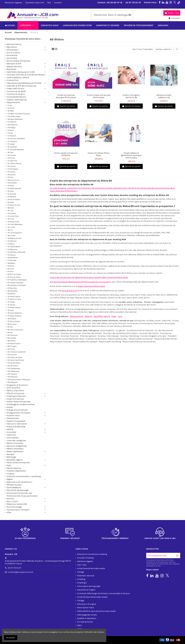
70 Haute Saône (14, 296)
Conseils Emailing (85, 558)
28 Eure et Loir (13, 180)
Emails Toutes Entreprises (19, 402)
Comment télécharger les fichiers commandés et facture (103, 593)
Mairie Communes (15, 443)
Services (10, 499)
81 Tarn (10, 327)
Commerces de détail (16, 91)
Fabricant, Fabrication (17, 424)
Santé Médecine (14, 488)
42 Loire (11, 219)
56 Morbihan (13, 258)
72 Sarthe (11, 302)
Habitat (10, 429)
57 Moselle (12, 260)
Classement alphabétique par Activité (24, 83)
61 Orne (10, 271)
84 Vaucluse (13, 335)
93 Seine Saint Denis (16, 360)
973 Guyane (12, 374)
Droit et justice (13, 388)
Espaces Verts (13, 415)
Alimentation (12, 50)
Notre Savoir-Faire (85, 608)
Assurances (12, 55)
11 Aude (10, 133)
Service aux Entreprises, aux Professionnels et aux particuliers (22, 494)
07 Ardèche (12, 122)
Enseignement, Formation (18, 413)
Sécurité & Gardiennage (17, 490)
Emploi (10, 407)
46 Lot (10, 230)
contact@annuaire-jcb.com (21, 572)
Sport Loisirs (12, 501)
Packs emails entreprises (18, 463)
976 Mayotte (13, 382)
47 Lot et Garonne (15, 233)
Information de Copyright (89, 586)
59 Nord (11, 266)
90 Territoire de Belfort (17, 352)
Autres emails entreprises (18, 61)
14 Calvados (12, 141)
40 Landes (12, 213)
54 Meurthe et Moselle (16, 252)
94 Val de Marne (14, 363)
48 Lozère (12, 235)
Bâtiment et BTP (14, 64)
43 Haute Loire (13, 222)
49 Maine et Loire (14, 238)
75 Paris (11, 310)
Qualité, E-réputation (87, 618)
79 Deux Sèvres (14, 321)
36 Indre (11, 202)
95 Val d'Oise (13, 366)
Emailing (81, 579)
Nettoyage (11, 457)
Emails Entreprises (15, 399)
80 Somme (12, 324)
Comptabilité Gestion (16, 97)
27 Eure (10, 177)
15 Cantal (11, 144)
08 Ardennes (13, 125)
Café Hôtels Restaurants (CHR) (21, 72)
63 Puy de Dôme (14, 277)
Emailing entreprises (16, 396)
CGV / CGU (82, 565)
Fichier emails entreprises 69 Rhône (66, 154)
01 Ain (10, 105)
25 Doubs (11, 172)
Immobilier (11, 432)
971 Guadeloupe (14, 368)
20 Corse (11, 158)
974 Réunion (13, 377)
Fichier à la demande (16, 427)
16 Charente (12, 147)
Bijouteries (11, 69)
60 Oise (11, 269)
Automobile (12, 58)
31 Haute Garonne (14, 188)
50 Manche (12, 241)
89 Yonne (11, 349)
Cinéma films (13, 80)
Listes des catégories (16, 440)
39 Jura (10, 210)
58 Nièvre (11, 263)
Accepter (11, 638)
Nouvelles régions (102, 316)
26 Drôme (12, 175)
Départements (77, 316)
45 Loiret (11, 227)
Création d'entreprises (17, 100)
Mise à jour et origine (87, 604)
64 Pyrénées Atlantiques (17, 280)
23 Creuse (12, 166)
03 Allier (11, 111)
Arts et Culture (13, 53)
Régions (89, 316)
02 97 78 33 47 (133, 3)
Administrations (14, 44)
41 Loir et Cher (13, 216)
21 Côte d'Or (12, 161)
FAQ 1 (79, 625)
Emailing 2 (82, 583)
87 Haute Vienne (14, 343)
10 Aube (11, 130)
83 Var (10, 332)
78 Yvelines (12, 319)
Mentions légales (14, 3)
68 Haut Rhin (13, 291)
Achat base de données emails (91, 568)
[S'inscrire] (177, 555)
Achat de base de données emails (92, 597)
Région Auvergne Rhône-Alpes (91, 286)
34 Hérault (12, 197)
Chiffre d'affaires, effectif (18, 78)
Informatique (13, 438)
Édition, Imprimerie (15, 391)
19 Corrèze (12, 155)
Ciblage (81, 572)
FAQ (49, 3)
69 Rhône (11, 294)
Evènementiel (13, 418)
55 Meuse (12, 255)
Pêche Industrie (14, 468)
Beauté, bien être (14, 67)
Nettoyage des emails (87, 615)
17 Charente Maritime (16, 150)
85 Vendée (12, 338)
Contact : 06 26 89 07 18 (110, 3)
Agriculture (12, 47)
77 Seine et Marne (14, 316)
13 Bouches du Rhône (16, 138)
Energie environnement (17, 410)
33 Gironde (12, 194)
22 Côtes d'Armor (15, 163)
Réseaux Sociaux (14, 485)
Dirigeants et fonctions (17, 385)
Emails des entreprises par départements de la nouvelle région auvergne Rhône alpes (89, 277)
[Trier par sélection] (164, 49)
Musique (10, 454)
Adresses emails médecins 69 (164, 96)
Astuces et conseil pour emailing (92, 554)
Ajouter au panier (66, 106)
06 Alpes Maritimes (15, 119)
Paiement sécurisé (35, 3)
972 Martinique (13, 371)
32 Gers (11, 191)
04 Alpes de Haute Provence (19, 114)
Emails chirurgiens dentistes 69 (131, 96)
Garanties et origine (86, 590)
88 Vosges (12, 346)
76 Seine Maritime (15, 313)
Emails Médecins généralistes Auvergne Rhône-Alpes (131, 155)
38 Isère (11, 208)
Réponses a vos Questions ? (19, 482)
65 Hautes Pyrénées (16, 283)
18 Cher (10, 152)
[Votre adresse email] (160, 555)
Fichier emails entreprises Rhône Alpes (99, 96)
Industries (11, 435)
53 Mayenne (12, 249)
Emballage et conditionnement (21, 404)
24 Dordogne (13, 169)
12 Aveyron (12, 136)
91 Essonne (12, 355)
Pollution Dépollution (16, 471)
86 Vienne (12, 341)
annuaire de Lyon (70, 291)
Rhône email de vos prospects (97, 282)
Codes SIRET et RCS (15, 89)
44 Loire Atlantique (15, 224)
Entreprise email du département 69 (66, 282)
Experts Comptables (16, 421)
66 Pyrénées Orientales (17, 285)
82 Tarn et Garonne (15, 330)
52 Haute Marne (14, 247)
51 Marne (11, 244)
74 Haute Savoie (14, 307)
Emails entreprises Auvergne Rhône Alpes (66, 96)
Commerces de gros (16, 94)
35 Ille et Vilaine (14, 199)
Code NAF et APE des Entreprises (21, 86)
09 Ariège (11, 127)
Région (10, 479)
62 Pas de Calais (14, 274)
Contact (58, 3)
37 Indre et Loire (14, 205)
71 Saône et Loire (14, 299)
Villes (114, 316)
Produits (10, 474)
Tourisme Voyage (14, 507)
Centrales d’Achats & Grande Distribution (26, 75)
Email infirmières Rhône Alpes (99, 154)
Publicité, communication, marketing (24, 476)
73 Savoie (11, 305)
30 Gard (11, 186)
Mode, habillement (15, 452)
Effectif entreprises (15, 393)
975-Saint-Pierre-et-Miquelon (19, 380)
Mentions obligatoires (17, 446)
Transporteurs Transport (18, 510)
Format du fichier (85, 622)
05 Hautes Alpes (14, 116)
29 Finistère (12, 183)
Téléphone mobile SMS (17, 504)
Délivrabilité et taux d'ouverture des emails (97, 611)
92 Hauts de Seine (15, 357)
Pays (120, 316)
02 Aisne (11, 108)
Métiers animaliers (15, 449)
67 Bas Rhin (12, 288)
